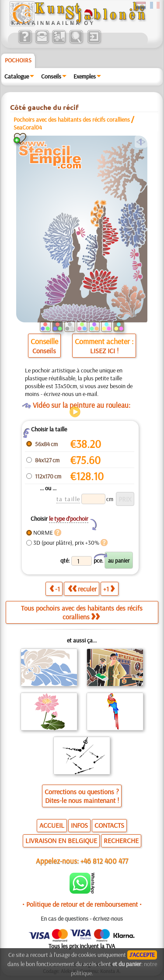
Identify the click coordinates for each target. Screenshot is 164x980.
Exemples (85, 76)
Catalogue (17, 76)
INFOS (79, 825)
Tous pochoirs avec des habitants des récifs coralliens (82, 612)
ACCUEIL (52, 825)
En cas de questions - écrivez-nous (82, 919)
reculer (82, 589)
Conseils (51, 76)
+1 (109, 589)
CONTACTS (109, 825)
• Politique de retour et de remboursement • (82, 904)
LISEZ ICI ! (104, 351)
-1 (55, 589)
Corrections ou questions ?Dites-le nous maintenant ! (82, 796)
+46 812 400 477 (104, 861)
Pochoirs (18, 60)
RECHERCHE (121, 840)
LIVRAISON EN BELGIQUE (61, 840)
